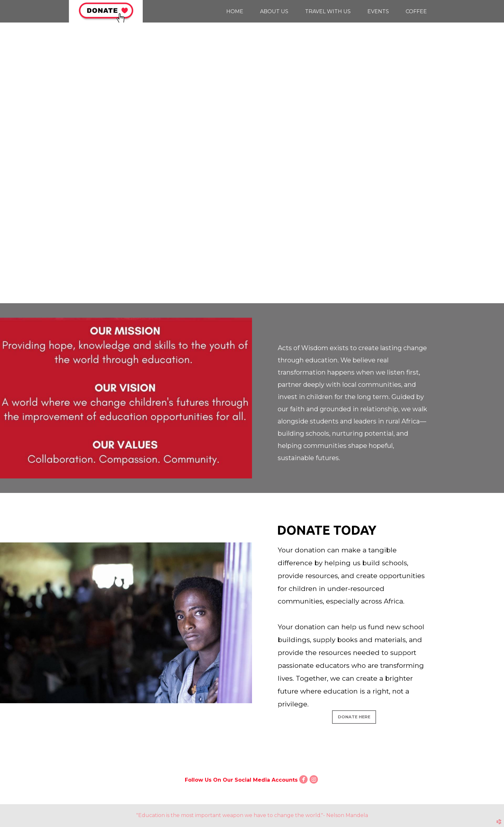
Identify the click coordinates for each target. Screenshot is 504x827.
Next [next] (493, 156)
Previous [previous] (11, 156)
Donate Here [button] (354, 717)
